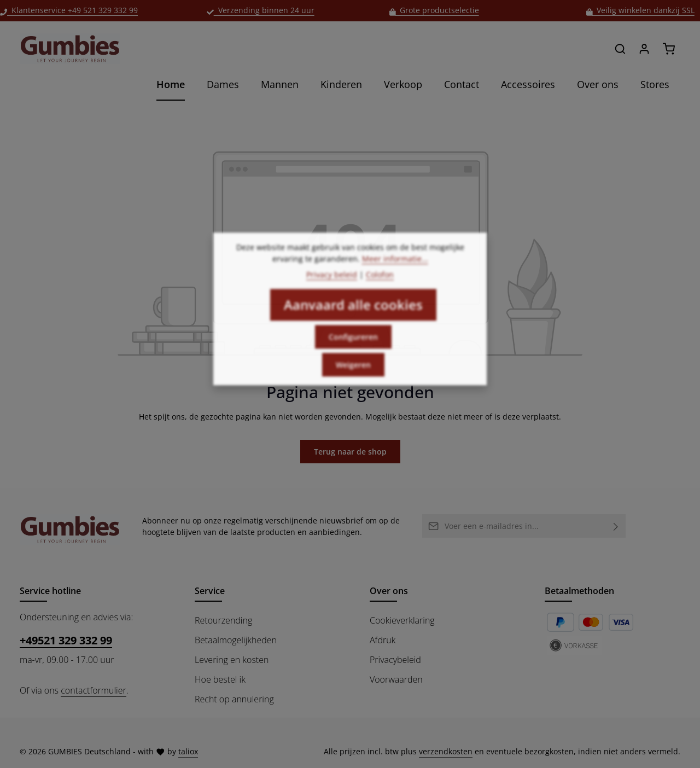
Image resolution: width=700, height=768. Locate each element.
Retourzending (223, 620)
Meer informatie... (395, 273)
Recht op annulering (234, 699)
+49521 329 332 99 (66, 640)
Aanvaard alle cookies (353, 319)
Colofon (380, 289)
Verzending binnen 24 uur (261, 10)
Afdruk (383, 640)
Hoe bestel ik (220, 679)
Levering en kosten (232, 660)
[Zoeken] (620, 49)
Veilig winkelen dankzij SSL (640, 10)
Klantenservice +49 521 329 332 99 (69, 10)
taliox (188, 751)
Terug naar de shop (350, 452)
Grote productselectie (434, 10)
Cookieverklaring (402, 620)
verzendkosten (446, 751)
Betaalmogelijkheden (236, 640)
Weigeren (353, 379)
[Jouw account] (644, 49)
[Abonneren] (616, 526)
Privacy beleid (332, 289)
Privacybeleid (395, 660)
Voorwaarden (396, 679)
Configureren (353, 351)
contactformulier (93, 690)
